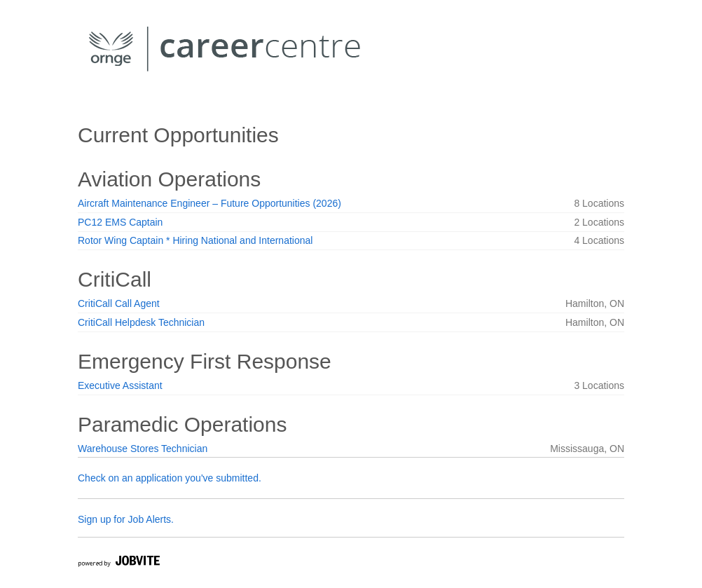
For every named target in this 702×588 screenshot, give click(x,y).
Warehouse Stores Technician (143, 449)
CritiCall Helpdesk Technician (141, 322)
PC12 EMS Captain (120, 222)
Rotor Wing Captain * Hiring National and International (195, 240)
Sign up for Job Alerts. (126, 519)
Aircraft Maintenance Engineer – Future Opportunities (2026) (209, 203)
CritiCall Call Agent (119, 303)
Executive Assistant (120, 385)
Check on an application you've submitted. (170, 478)
